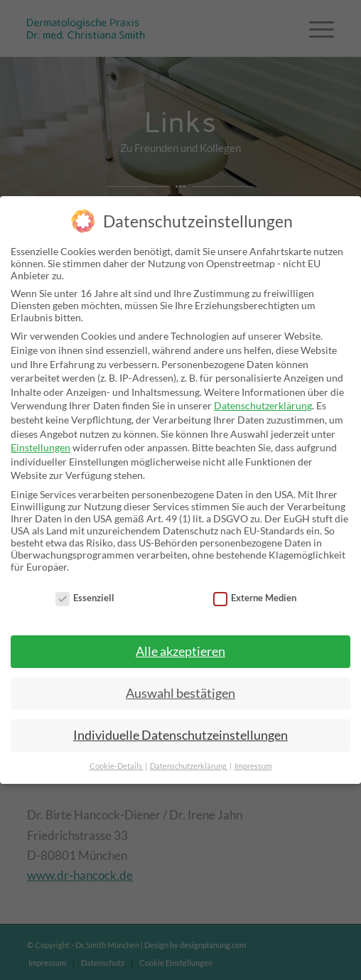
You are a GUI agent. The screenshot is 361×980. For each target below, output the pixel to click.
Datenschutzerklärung (263, 405)
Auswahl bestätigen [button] (180, 693)
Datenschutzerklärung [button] (189, 766)
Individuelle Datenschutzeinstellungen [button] (180, 735)
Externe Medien (255, 598)
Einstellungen (41, 447)
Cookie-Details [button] (117, 766)
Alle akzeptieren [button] (180, 651)
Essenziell (85, 598)
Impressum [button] (253, 766)
